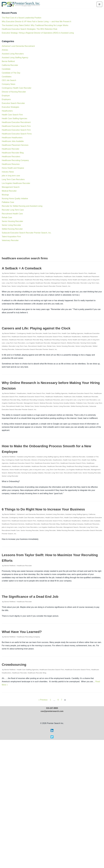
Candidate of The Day (11, 73)
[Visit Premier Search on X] (52, 866)
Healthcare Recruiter (11, 149)
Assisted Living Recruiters (13, 54)
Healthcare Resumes (11, 164)
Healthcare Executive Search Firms (17, 134)
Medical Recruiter (9, 191)
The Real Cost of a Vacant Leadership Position (22, 18)
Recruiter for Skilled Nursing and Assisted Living (22, 206)
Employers (6, 99)
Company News (9, 84)
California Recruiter (10, 65)
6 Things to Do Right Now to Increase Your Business (43, 509)
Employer (6, 96)
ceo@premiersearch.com (52, 839)
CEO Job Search (9, 80)
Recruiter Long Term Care (13, 210)
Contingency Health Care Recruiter (17, 88)
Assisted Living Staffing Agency (15, 58)
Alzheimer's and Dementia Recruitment (18, 46)
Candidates (7, 77)
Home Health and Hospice (13, 168)
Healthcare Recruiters (11, 157)
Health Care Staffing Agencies (14, 118)
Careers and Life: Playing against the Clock (36, 328)
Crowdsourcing (14, 665)
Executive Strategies (10, 107)
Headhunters (7, 111)
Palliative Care (8, 202)
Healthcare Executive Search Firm (16, 126)
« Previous (43, 700)
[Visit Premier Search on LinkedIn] (52, 859)
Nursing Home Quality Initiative (15, 199)
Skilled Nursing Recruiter (12, 229)
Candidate (6, 69)
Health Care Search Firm (12, 115)
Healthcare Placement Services (15, 145)
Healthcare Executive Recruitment (16, 122)
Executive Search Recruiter (13, 103)
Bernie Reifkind (8, 61)
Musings (5, 195)
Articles (5, 50)
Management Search (11, 187)
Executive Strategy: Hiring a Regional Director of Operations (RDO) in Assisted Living (38, 33)
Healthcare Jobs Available (13, 141)
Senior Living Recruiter (11, 225)
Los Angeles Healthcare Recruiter (16, 183)
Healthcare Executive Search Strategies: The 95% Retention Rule (30, 29)
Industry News (8, 172)
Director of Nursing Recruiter (14, 92)
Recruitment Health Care (12, 214)
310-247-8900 (52, 836)
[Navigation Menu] (99, 4)
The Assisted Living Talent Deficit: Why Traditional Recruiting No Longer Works (35, 25)
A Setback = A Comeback (22, 268)
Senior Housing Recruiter (12, 221)
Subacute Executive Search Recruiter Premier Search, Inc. (27, 233)
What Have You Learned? (22, 632)
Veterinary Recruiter (10, 240)
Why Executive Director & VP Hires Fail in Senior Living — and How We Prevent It (36, 22)
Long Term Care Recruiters (13, 179)
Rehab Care (7, 217)
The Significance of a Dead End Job (30, 597)
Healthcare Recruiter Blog (13, 153)
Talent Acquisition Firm (11, 237)
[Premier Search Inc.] (21, 4)
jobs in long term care (11, 176)
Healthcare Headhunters (12, 138)
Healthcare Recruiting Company (15, 160)
